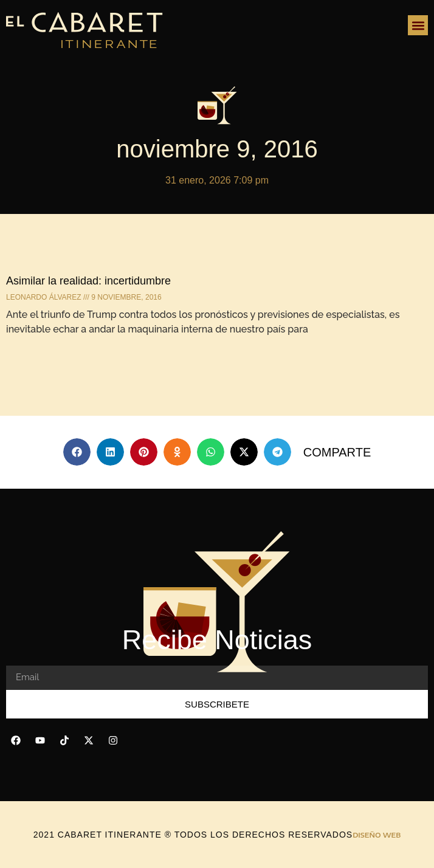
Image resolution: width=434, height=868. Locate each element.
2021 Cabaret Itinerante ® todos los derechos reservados (193, 835)
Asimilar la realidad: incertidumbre (88, 281)
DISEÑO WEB (377, 835)
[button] (418, 25)
